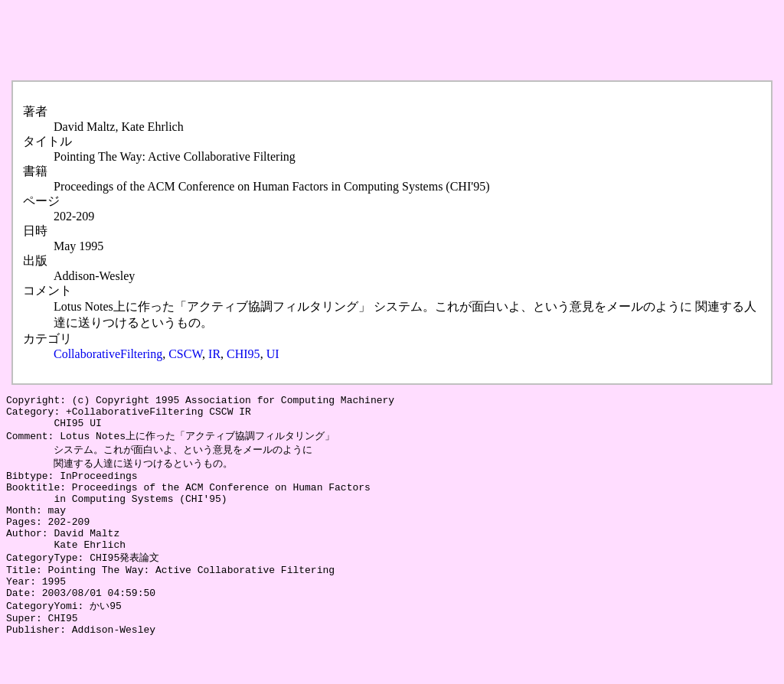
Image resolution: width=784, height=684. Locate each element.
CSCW (185, 354)
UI (273, 354)
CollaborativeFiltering (108, 354)
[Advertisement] (285, 41)
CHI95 (243, 354)
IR (214, 354)
